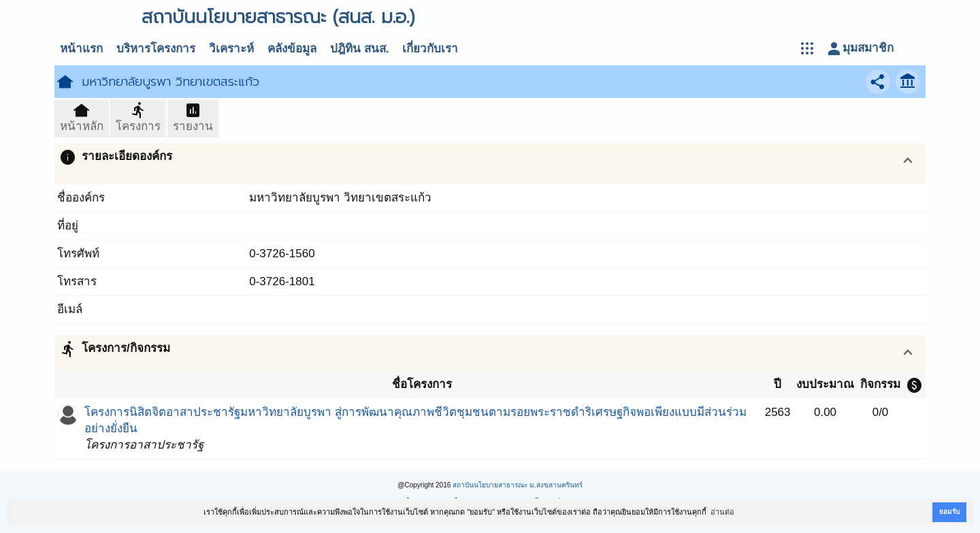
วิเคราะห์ (231, 49)
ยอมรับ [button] (949, 512)
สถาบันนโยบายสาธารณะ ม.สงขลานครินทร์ (518, 485)
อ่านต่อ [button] (722, 512)
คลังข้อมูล (292, 49)
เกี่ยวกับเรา (430, 49)
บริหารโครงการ (156, 49)
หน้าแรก (81, 49)
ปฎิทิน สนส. (359, 49)
